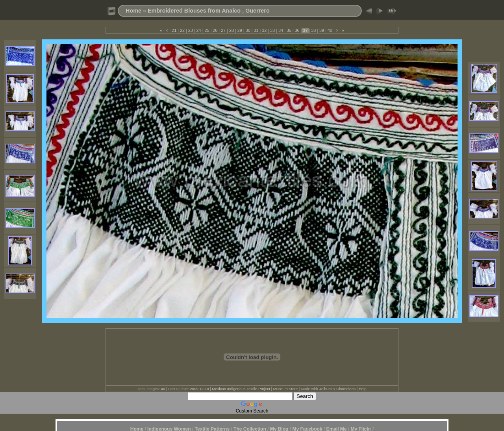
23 (191, 30)
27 (223, 30)
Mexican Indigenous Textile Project (241, 389)
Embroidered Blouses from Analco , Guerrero (209, 11)
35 (289, 30)
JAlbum (325, 389)
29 (240, 30)
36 (297, 30)
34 (281, 30)
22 (182, 30)
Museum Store (285, 389)
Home (133, 11)
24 (199, 30)
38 (313, 30)
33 (272, 30)
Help (363, 389)
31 (256, 30)
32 (264, 30)
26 (215, 30)
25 (207, 30)
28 (232, 30)
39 (322, 30)
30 (248, 30)
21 (174, 30)
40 (330, 30)
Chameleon (346, 389)
